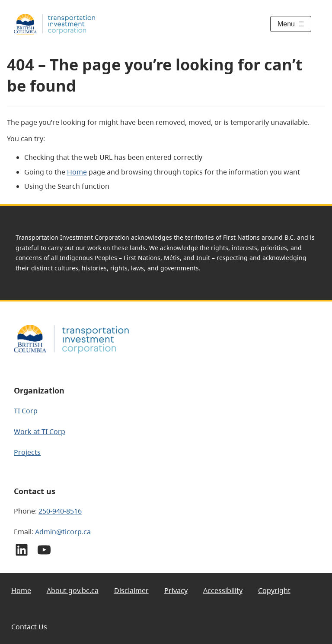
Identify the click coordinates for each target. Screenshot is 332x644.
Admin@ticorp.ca (63, 532)
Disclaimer (131, 590)
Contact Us (29, 627)
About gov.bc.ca (73, 590)
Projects (27, 452)
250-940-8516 (60, 511)
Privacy (176, 590)
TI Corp (26, 411)
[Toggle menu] (291, 24)
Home (77, 172)
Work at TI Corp (40, 431)
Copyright (274, 590)
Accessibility (223, 590)
